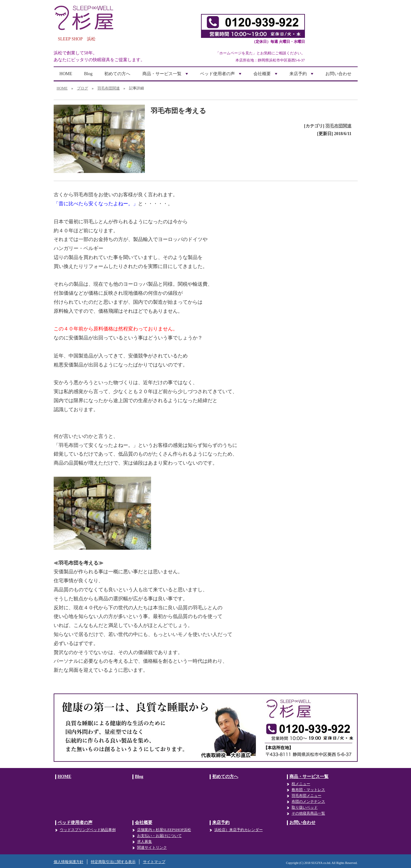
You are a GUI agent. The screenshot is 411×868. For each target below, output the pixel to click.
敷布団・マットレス (308, 790)
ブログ (83, 88)
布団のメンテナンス (308, 802)
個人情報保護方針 (69, 862)
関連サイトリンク (152, 848)
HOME (66, 74)
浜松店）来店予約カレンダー (239, 830)
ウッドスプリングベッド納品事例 (88, 830)
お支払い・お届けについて (159, 836)
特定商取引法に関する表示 (113, 862)
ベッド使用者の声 (221, 76)
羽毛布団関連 (109, 88)
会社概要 (266, 76)
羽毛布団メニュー (306, 796)
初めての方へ (117, 74)
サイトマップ (154, 862)
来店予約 (302, 76)
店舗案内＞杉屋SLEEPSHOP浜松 (164, 830)
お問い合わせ (338, 74)
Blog (88, 74)
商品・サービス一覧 (166, 76)
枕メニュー (301, 784)
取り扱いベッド (305, 807)
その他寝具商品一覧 (308, 813)
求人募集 (145, 842)
